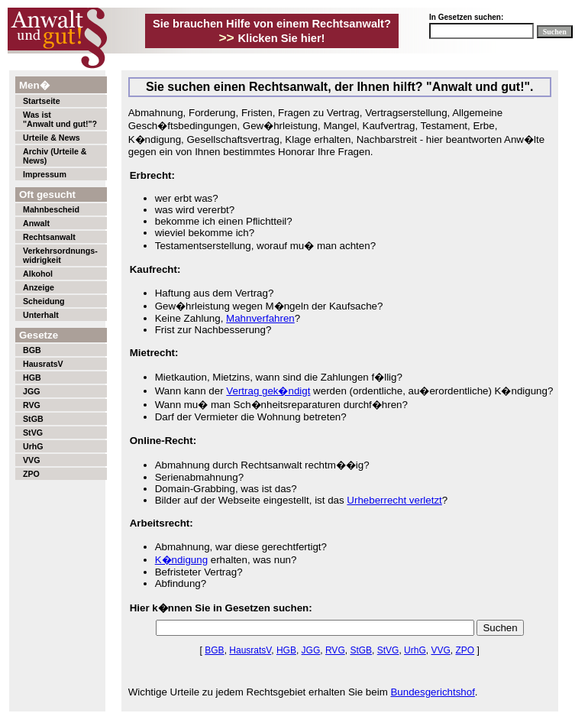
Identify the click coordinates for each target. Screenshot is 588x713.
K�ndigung (181, 560)
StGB (33, 419)
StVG (33, 433)
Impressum (45, 174)
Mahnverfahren (260, 318)
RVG (32, 405)
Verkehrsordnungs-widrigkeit (60, 255)
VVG (32, 460)
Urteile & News (52, 138)
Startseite (42, 101)
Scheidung (44, 301)
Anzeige (39, 287)
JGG (32, 391)
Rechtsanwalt (49, 237)
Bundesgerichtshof (432, 692)
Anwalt (36, 223)
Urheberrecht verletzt (394, 500)
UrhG (33, 446)
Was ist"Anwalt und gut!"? (60, 119)
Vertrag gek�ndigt (268, 391)
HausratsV (43, 364)
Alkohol (38, 274)
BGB (32, 350)
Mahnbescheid (51, 209)
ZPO (31, 474)
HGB (32, 378)
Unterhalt (41, 315)
